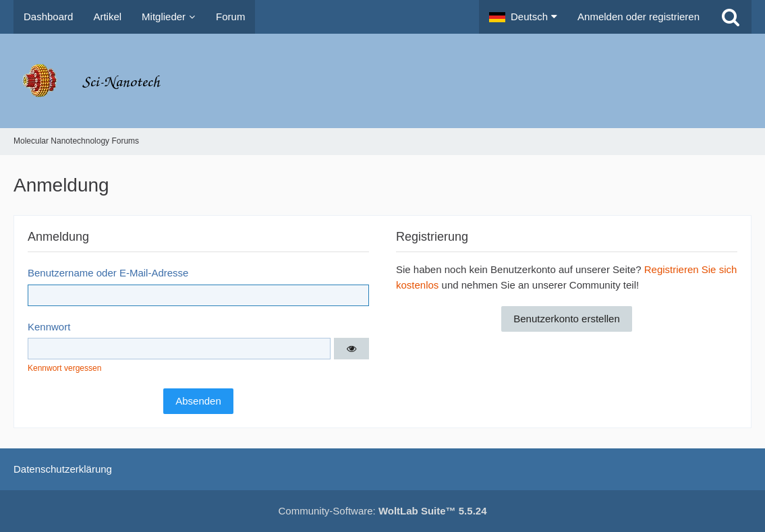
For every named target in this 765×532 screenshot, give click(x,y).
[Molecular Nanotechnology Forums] (382, 81)
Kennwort (49, 327)
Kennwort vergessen (64, 368)
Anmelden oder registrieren (639, 17)
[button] (523, 17)
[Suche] (731, 17)
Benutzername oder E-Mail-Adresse (108, 273)
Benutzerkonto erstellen (567, 319)
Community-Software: (383, 511)
